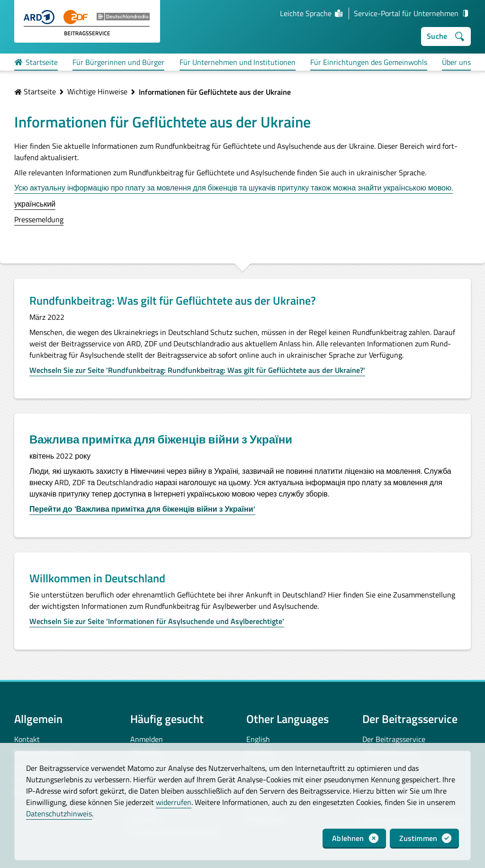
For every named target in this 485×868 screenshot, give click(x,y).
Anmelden (147, 739)
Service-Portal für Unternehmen (412, 13)
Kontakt (27, 739)
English (258, 739)
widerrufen (174, 802)
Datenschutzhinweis (59, 814)
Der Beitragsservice (394, 739)
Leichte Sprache (312, 13)
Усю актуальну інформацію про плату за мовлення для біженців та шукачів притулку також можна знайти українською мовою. (234, 188)
